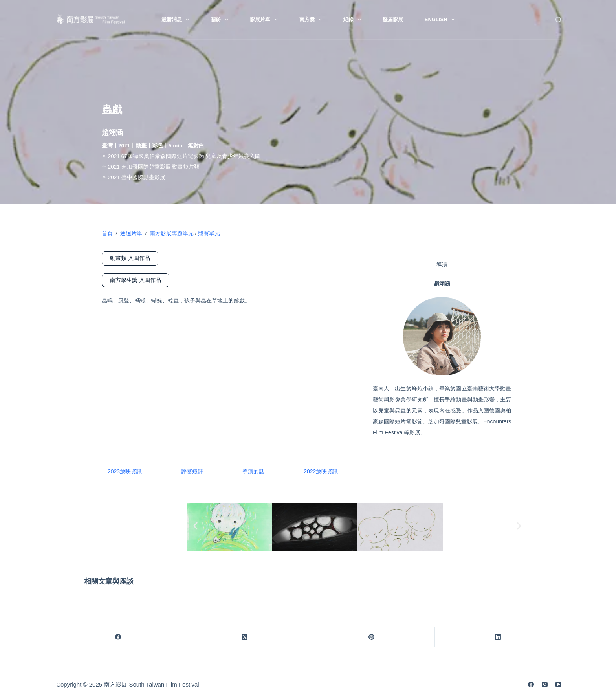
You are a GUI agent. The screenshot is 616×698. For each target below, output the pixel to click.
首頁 (107, 234)
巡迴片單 (131, 234)
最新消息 (177, 20)
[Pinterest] (372, 637)
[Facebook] (118, 637)
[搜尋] (558, 20)
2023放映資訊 (125, 471)
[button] (195, 526)
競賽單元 (209, 234)
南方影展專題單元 (170, 234)
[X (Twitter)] (245, 637)
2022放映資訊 (321, 471)
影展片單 (265, 20)
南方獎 (312, 20)
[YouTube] (558, 684)
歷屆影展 (393, 19)
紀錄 (354, 20)
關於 (221, 20)
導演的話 (253, 471)
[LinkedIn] (498, 637)
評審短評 (192, 471)
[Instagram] (545, 684)
